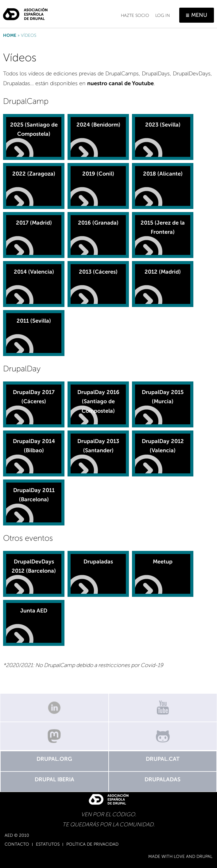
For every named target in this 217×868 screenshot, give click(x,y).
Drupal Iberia (54, 779)
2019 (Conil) (98, 174)
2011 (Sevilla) (34, 321)
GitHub (163, 736)
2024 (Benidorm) (98, 125)
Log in (163, 15)
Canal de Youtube (163, 708)
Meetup (163, 562)
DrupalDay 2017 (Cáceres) (34, 397)
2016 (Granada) (98, 223)
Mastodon (54, 736)
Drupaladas (98, 562)
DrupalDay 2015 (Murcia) (163, 397)
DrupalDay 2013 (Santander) (98, 446)
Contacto (17, 844)
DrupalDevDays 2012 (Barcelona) (34, 566)
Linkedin (54, 708)
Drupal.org (54, 759)
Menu (199, 15)
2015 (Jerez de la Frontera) (163, 227)
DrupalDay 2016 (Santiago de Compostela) (98, 402)
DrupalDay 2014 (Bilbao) (34, 446)
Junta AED (34, 611)
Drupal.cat (163, 759)
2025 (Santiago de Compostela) (34, 129)
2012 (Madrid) (163, 272)
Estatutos (48, 844)
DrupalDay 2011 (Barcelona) (34, 495)
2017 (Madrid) (34, 223)
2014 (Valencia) (34, 272)
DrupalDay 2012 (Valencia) (163, 446)
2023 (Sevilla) (163, 125)
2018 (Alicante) (163, 174)
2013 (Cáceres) (98, 272)
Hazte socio (135, 15)
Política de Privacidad (92, 844)
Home (10, 35)
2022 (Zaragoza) (34, 174)
